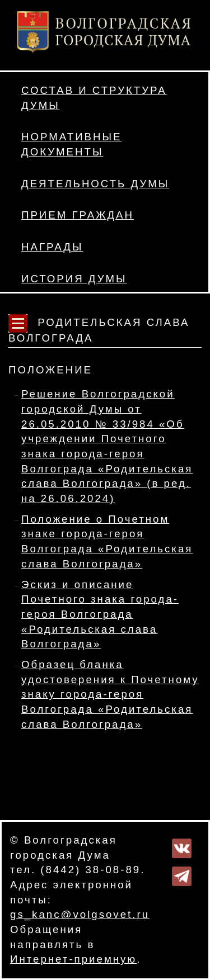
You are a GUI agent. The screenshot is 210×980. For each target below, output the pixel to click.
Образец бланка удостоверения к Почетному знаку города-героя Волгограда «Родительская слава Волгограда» (110, 694)
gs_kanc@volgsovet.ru (80, 914)
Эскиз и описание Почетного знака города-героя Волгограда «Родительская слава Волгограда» (100, 614)
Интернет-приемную (73, 959)
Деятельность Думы (95, 184)
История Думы (74, 279)
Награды (52, 247)
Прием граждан (78, 215)
